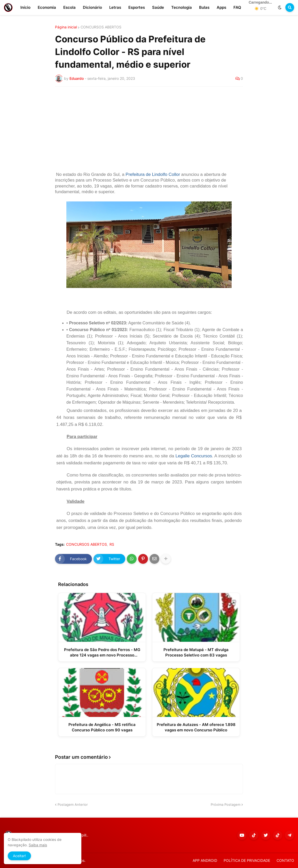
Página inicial (66, 27)
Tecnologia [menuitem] (182, 7)
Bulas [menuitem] (204, 7)
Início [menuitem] (25, 7)
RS (112, 544)
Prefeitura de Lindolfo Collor (153, 174)
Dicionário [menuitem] (92, 7)
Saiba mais (38, 845)
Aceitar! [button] (19, 856)
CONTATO (285, 860)
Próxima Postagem (226, 804)
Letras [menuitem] (115, 7)
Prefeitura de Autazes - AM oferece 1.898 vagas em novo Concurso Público (196, 727)
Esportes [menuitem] (137, 7)
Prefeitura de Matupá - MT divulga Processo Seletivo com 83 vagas (196, 652)
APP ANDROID (205, 860)
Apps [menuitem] (221, 7)
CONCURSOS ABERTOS (101, 27)
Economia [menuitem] (47, 7)
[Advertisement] (149, 129)
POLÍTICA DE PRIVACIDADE (247, 860)
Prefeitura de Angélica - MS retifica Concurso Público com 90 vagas (102, 727)
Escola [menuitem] (69, 7)
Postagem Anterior (73, 804)
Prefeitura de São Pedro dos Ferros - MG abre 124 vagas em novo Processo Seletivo (102, 652)
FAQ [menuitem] (237, 7)
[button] (280, 7)
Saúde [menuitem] (158, 7)
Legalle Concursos (194, 456)
